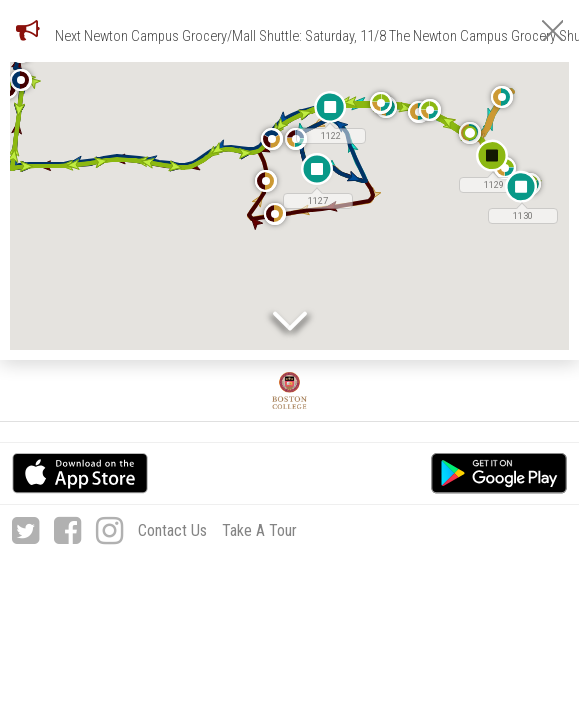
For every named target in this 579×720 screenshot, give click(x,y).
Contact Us (172, 530)
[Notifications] (28, 30)
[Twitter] (25, 531)
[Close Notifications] (552, 30)
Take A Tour (259, 530)
